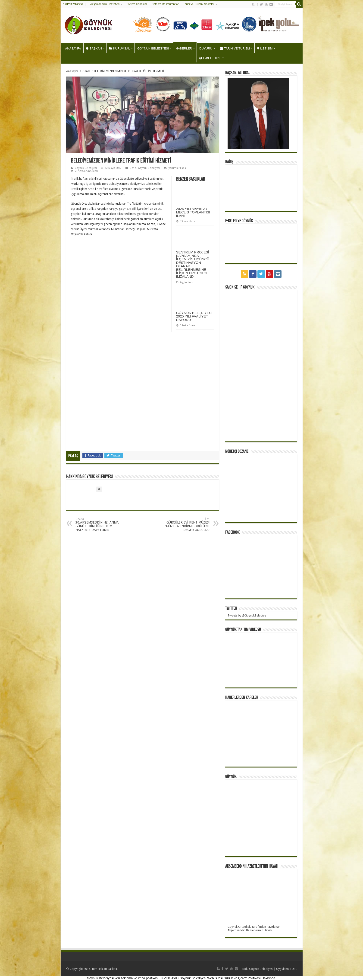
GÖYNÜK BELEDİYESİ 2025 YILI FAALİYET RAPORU (194, 316)
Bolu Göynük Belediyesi (258, 969)
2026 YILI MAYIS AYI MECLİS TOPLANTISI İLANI (193, 212)
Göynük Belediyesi (86, 168)
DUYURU (206, 48)
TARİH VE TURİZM (235, 48)
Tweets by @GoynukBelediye (247, 615)
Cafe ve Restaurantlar (165, 4)
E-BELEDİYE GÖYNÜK (239, 221)
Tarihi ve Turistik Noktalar (199, 4)
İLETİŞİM (265, 48)
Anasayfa (72, 71)
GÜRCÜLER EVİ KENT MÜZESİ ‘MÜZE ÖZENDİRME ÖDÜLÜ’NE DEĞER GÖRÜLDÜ (186, 525)
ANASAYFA (73, 48)
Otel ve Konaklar (137, 4)
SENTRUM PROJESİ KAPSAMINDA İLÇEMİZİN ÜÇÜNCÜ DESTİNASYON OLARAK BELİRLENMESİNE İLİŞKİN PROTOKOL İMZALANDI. (193, 264)
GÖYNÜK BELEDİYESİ (153, 48)
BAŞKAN (94, 48)
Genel (86, 71)
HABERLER (184, 48)
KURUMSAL (120, 48)
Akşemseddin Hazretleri (105, 4)
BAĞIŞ (229, 162)
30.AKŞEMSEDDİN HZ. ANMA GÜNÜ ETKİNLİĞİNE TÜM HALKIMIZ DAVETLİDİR (99, 525)
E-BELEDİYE (210, 58)
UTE (294, 969)
